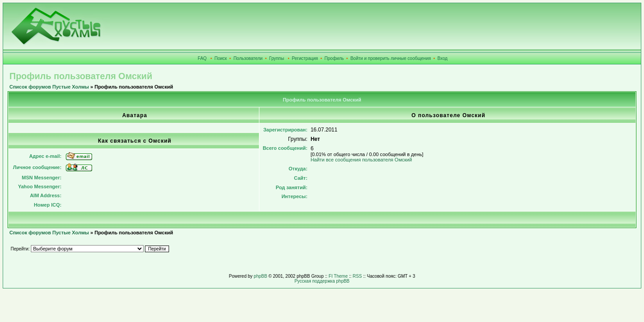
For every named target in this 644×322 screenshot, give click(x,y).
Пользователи (248, 58)
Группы (277, 58)
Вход (443, 58)
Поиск (221, 58)
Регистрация (305, 58)
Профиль (334, 58)
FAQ (202, 58)
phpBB (260, 276)
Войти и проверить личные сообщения (390, 58)
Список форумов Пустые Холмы (49, 87)
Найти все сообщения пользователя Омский (361, 160)
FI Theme (338, 276)
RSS (358, 276)
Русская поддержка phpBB (322, 281)
